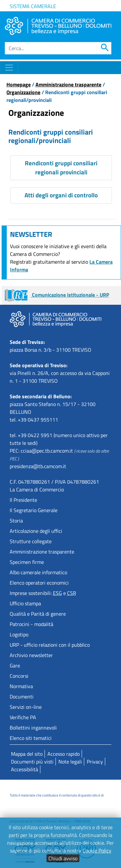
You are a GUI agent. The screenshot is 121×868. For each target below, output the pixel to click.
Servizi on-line (26, 707)
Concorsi (19, 676)
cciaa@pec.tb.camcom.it (47, 451)
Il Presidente (23, 500)
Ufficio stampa (25, 603)
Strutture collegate (31, 541)
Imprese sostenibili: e (43, 593)
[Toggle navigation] (9, 68)
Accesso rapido (64, 754)
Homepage (19, 84)
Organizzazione (23, 92)
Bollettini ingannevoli (33, 728)
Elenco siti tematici (31, 738)
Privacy (95, 762)
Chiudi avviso (63, 858)
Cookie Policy (97, 851)
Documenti (22, 697)
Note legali (70, 762)
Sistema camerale (33, 6)
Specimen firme (27, 562)
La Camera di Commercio (37, 489)
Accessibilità (25, 769)
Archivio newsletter (31, 655)
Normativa (21, 686)
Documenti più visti (32, 762)
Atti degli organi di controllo (61, 195)
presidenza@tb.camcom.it (38, 466)
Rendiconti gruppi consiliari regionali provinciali (61, 167)
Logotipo (19, 634)
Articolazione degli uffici (36, 531)
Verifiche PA (23, 717)
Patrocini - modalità (31, 624)
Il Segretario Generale (34, 510)
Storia (16, 521)
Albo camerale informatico (38, 572)
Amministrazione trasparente (68, 84)
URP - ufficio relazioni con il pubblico (50, 645)
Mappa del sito (27, 754)
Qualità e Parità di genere (38, 614)
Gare (15, 665)
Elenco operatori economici (39, 583)
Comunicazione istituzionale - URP (57, 295)
